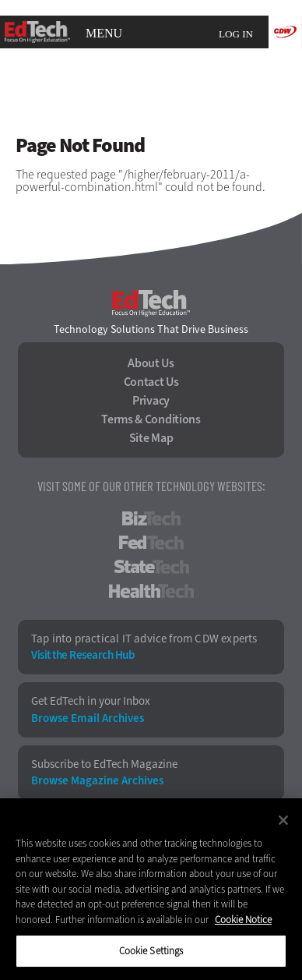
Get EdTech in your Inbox (91, 701)
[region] (151, 889)
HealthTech (151, 591)
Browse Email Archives (88, 718)
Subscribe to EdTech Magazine (104, 764)
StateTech (151, 567)
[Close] (283, 820)
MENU (104, 34)
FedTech (151, 543)
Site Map (151, 438)
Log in (236, 34)
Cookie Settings (151, 951)
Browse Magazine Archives (97, 781)
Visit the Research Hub (83, 655)
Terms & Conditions (151, 419)
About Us (151, 363)
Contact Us (151, 382)
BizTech (151, 518)
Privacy (151, 401)
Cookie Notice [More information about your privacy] (243, 920)
